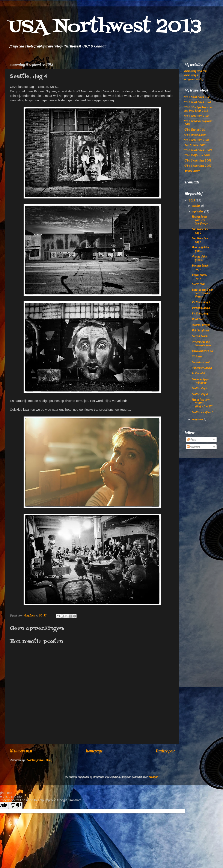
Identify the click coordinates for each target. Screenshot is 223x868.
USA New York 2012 (197, 116)
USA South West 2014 (197, 97)
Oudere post (165, 751)
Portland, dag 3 (201, 302)
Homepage (94, 751)
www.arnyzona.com (196, 71)
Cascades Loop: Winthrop (200, 381)
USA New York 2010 (197, 140)
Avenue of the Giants (199, 258)
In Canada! (198, 373)
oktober (197, 205)
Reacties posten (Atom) (39, 760)
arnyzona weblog (194, 79)
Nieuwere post (21, 751)
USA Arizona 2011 (195, 135)
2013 (192, 200)
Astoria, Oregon (201, 325)
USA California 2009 (197, 155)
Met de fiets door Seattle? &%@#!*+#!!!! (202, 403)
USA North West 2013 (198, 102)
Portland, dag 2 (201, 308)
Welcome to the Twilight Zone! (202, 343)
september (198, 211)
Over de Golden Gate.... (200, 249)
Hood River (198, 319)
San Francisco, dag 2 (201, 231)
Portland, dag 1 (200, 313)
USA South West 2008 (198, 160)
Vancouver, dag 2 (202, 368)
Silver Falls (198, 284)
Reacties (193, 447)
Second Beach (200, 336)
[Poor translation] (16, 805)
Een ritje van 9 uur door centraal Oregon (202, 293)
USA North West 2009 (198, 150)
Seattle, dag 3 (200, 394)
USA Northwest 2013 (105, 27)
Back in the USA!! (202, 351)
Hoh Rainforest (200, 330)
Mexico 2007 (192, 171)
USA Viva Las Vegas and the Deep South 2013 (199, 109)
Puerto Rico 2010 (195, 145)
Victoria (197, 356)
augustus (198, 419)
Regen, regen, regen (199, 276)
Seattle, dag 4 (200, 388)
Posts (192, 439)
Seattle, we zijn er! (202, 412)
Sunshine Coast (201, 362)
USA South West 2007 (198, 166)
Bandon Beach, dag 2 (200, 267)
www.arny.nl (192, 75)
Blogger (153, 777)
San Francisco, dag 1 (201, 240)
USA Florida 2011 (195, 129)
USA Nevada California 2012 (198, 123)
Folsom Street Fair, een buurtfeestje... (201, 220)
